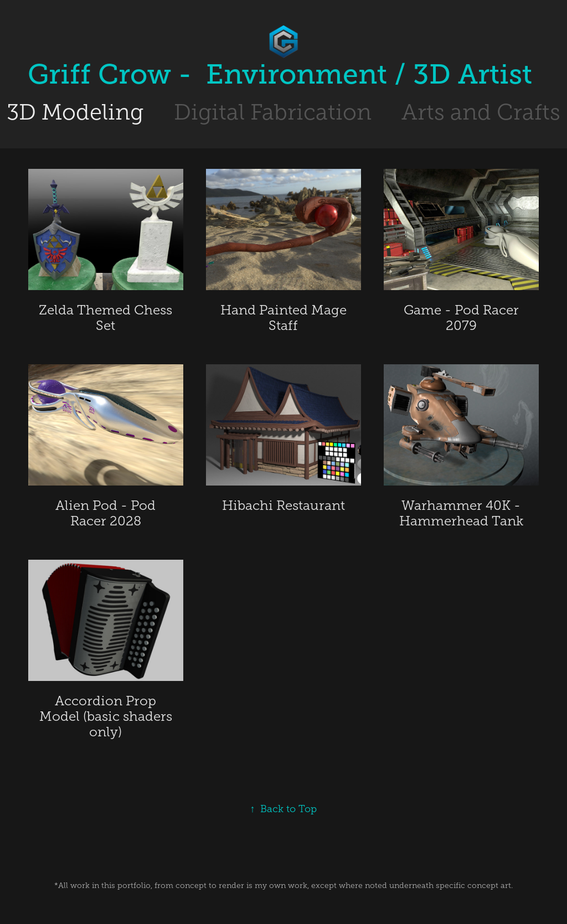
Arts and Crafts (481, 112)
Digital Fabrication (273, 112)
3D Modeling (75, 112)
